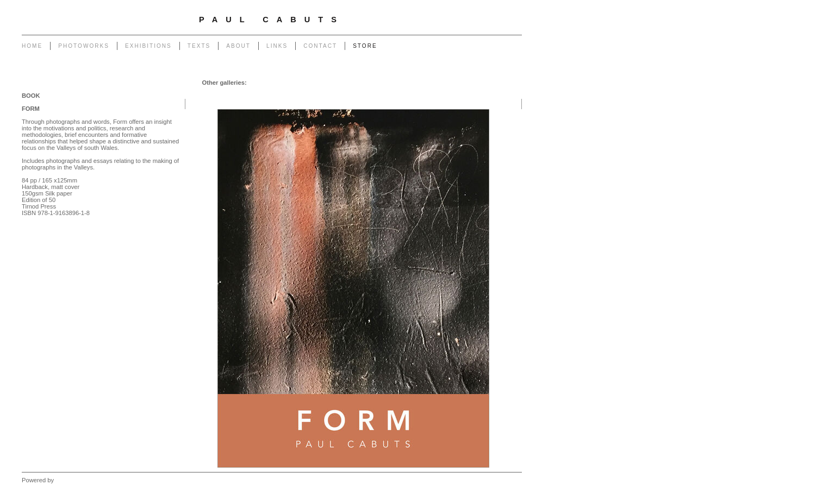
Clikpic (64, 480)
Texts (199, 46)
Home (32, 46)
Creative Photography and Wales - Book (462, 83)
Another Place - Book (280, 83)
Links (277, 46)
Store (365, 46)
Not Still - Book (378, 83)
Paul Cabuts (272, 20)
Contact (320, 46)
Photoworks (84, 46)
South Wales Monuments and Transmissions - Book (445, 93)
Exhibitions (148, 46)
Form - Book (333, 83)
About (238, 46)
